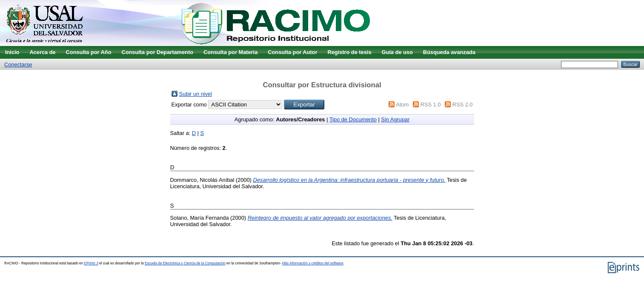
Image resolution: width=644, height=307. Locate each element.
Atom (402, 105)
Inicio (12, 52)
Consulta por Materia (230, 52)
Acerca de (42, 52)
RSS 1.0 (431, 105)
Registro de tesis (349, 52)
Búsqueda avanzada (449, 52)
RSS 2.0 (463, 105)
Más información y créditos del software (313, 263)
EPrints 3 (91, 263)
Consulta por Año (89, 52)
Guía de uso (397, 52)
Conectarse (18, 65)
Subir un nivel (196, 94)
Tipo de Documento (353, 119)
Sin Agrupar (395, 119)
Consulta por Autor (292, 52)
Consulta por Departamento (157, 52)
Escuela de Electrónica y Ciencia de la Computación (185, 263)
